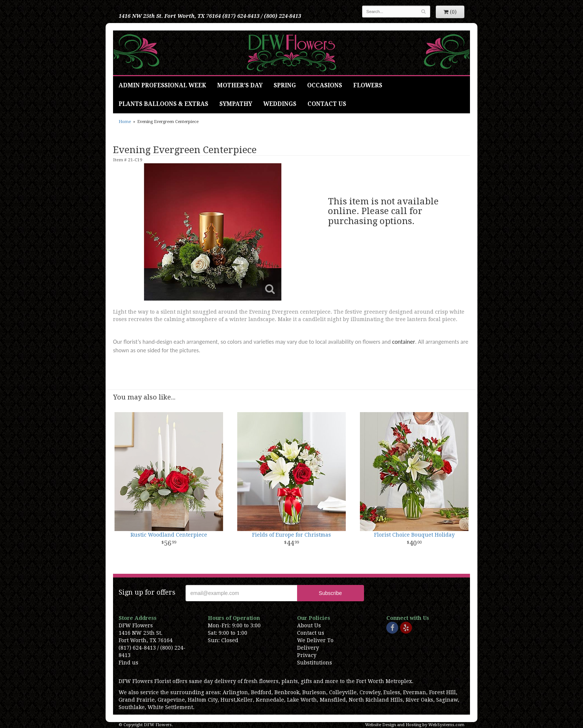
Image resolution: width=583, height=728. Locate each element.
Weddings (280, 104)
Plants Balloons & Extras (163, 104)
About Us (309, 625)
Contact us (311, 633)
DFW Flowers (291, 53)
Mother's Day (240, 85)
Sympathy (236, 104)
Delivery (308, 648)
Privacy (307, 655)
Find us (128, 663)
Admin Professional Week (162, 85)
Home (125, 122)
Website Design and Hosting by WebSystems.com (415, 725)
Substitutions (315, 663)
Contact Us (327, 104)
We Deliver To (315, 640)
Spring (285, 85)
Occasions (325, 85)
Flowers (368, 85)
